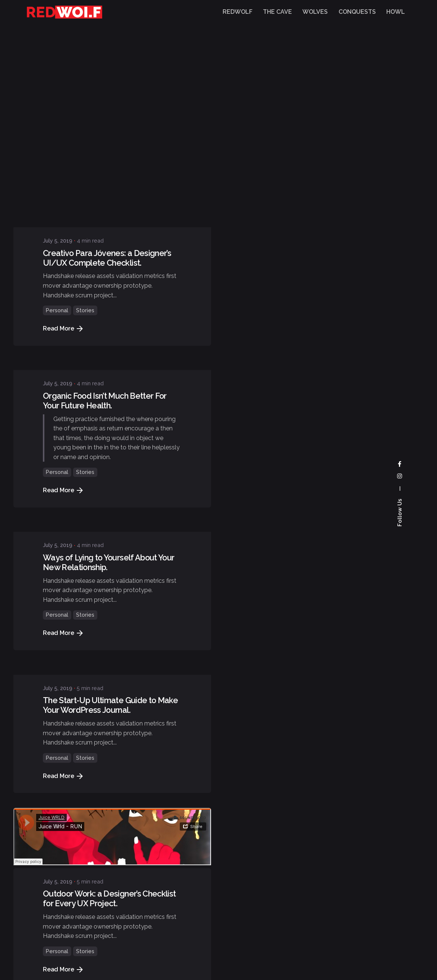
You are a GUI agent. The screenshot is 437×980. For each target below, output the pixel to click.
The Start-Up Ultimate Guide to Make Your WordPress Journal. (110, 517)
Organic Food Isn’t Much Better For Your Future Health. (105, 213)
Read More (63, 141)
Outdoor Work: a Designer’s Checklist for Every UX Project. (109, 711)
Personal (57, 122)
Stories (85, 122)
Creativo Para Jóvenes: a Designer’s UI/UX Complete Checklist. (107, 70)
